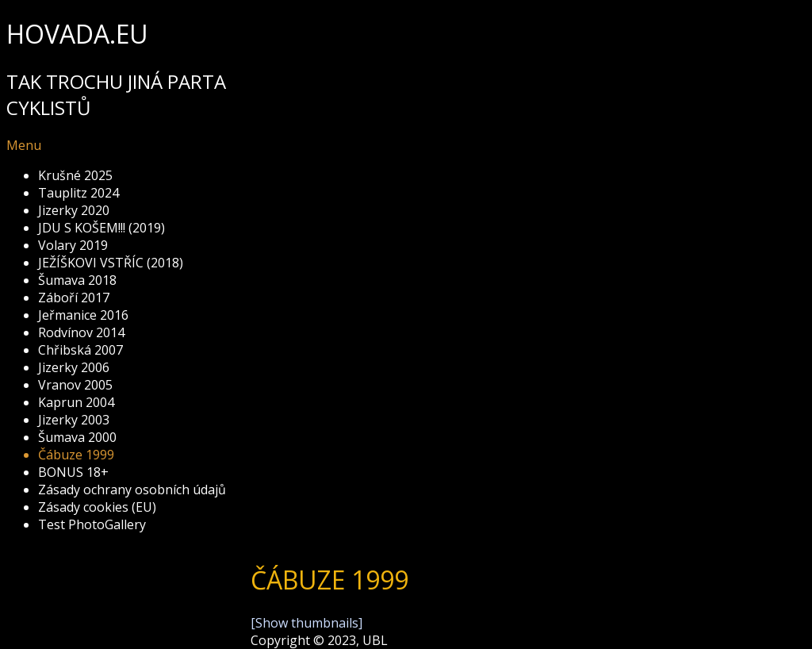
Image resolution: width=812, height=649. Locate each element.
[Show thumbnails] (306, 623)
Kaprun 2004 (76, 402)
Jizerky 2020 (74, 210)
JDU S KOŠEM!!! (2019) (101, 228)
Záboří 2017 (74, 298)
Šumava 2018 (77, 280)
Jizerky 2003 (74, 420)
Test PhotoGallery (92, 524)
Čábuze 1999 (76, 455)
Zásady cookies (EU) (97, 507)
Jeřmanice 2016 (83, 315)
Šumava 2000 (77, 437)
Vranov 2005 (75, 385)
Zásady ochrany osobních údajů (132, 490)
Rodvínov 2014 (81, 332)
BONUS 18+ (73, 472)
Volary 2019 (73, 245)
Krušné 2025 (75, 175)
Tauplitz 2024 (79, 193)
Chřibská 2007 (80, 350)
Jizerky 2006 (74, 367)
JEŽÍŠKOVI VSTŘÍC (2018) (111, 263)
